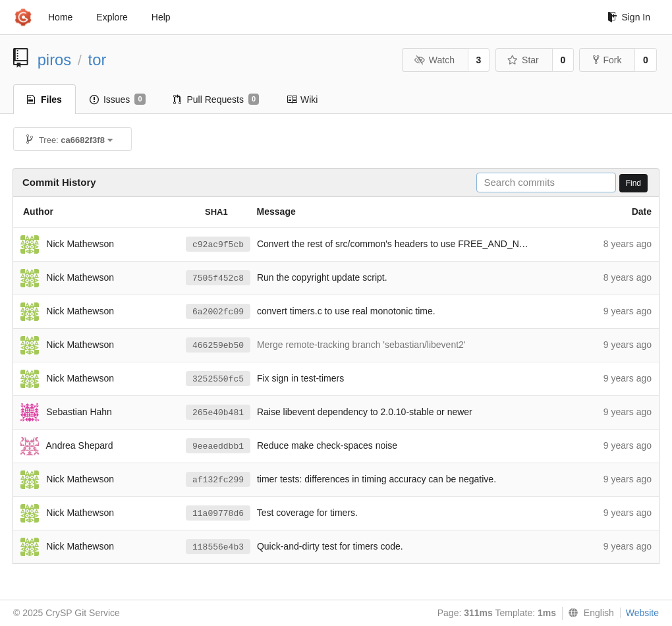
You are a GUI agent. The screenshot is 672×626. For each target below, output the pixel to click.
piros (55, 60)
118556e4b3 (218, 547)
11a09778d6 (218, 514)
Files (44, 100)
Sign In (629, 17)
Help (161, 17)
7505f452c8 (218, 278)
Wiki (302, 100)
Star (523, 60)
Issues (118, 100)
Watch (434, 60)
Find (633, 183)
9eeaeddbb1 (218, 446)
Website (642, 613)
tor (98, 60)
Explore (112, 17)
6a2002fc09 (218, 312)
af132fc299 (218, 480)
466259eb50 (218, 346)
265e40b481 (218, 413)
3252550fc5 (218, 379)
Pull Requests (216, 100)
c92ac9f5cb (218, 245)
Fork (607, 60)
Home (60, 17)
